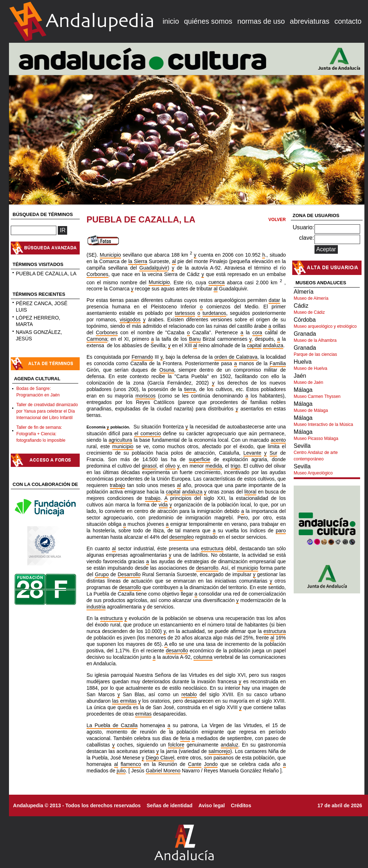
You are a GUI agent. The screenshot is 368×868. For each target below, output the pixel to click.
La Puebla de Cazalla (112, 725)
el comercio (148, 433)
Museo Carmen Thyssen (317, 396)
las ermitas (124, 701)
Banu (195, 339)
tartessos (185, 313)
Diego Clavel (160, 758)
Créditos (241, 805)
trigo (235, 466)
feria (185, 738)
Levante (252, 453)
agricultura (120, 440)
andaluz (230, 745)
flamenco (131, 764)
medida (214, 466)
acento (278, 440)
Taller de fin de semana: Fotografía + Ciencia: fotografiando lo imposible (41, 434)
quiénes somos (208, 21)
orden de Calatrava (236, 357)
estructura (212, 548)
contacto (348, 21)
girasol (149, 466)
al (174, 261)
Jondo (211, 764)
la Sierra (138, 261)
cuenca (217, 282)
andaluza (273, 345)
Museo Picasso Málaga (316, 438)
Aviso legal (212, 805)
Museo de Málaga (311, 410)
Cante (195, 764)
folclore (176, 745)
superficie (200, 459)
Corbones (97, 274)
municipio (123, 446)
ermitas (143, 714)
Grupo (102, 574)
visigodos (130, 320)
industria (96, 607)
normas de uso (261, 21)
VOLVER (277, 220)
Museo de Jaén (308, 382)
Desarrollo (129, 574)
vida (163, 505)
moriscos (145, 396)
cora (257, 332)
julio (121, 771)
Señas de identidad (170, 805)
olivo (170, 466)
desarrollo (207, 568)
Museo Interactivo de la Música (323, 424)
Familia (278, 363)
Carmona (97, 339)
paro (281, 531)
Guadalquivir (153, 268)
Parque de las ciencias (315, 354)
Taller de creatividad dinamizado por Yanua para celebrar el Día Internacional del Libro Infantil (47, 411)
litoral (250, 492)
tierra (190, 389)
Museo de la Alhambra (315, 340)
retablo (189, 694)
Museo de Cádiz (309, 312)
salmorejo (220, 751)
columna (203, 657)
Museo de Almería (311, 298)
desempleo (181, 537)
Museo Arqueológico (313, 473)
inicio (171, 21)
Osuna (167, 370)
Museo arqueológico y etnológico (325, 326)
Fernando (142, 357)
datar (274, 300)
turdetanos (214, 313)
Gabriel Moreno (163, 771)
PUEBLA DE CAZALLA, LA (46, 274)
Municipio (110, 255)
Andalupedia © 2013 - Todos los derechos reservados (77, 805)
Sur (274, 453)
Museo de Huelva (310, 368)
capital (254, 345)
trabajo (118, 485)
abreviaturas (309, 21)
